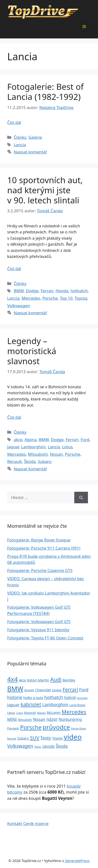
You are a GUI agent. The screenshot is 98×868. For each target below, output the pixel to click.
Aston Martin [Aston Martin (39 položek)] (38, 680)
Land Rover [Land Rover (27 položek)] (77, 705)
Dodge (32, 291)
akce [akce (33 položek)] (22, 680)
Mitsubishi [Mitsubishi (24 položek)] (25, 720)
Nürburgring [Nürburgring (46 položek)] (70, 719)
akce (18, 440)
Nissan (56, 454)
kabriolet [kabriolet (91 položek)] (31, 704)
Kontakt (15, 823)
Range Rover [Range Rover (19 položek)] (79, 728)
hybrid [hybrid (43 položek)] (70, 698)
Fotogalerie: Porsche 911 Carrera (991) (44, 548)
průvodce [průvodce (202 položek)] (56, 727)
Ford (85, 440)
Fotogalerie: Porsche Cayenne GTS (40, 570)
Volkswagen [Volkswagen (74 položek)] (20, 746)
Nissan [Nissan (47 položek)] (39, 719)
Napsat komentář (30, 152)
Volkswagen (19, 306)
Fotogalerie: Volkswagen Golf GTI (39, 622)
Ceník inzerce (36, 823)
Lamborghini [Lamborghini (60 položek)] (55, 704)
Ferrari (47, 291)
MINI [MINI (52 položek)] (12, 719)
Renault (14, 461)
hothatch (79, 291)
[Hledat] (81, 498)
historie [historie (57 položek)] (15, 697)
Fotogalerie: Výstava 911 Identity (38, 630)
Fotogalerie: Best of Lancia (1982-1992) (45, 92)
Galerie (35, 137)
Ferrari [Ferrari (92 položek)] (70, 689)
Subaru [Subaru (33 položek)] (23, 738)
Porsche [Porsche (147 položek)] (31, 727)
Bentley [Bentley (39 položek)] (69, 680)
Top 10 (66, 298)
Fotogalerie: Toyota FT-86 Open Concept (45, 638)
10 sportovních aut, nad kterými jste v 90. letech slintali (45, 190)
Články (20, 137)
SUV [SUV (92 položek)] (35, 738)
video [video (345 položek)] (73, 737)
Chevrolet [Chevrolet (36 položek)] (43, 690)
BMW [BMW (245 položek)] (15, 689)
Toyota (81, 298)
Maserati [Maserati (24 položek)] (30, 713)
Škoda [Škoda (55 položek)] (62, 746)
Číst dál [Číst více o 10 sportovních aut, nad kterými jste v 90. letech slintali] (14, 269)
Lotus (67, 447)
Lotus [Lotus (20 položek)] (20, 713)
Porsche (50, 298)
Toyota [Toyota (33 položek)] (58, 738)
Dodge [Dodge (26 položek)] (57, 690)
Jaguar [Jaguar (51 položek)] (13, 705)
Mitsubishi (38, 454)
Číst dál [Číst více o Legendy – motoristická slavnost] (14, 417)
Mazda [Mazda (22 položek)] (41, 713)
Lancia (20, 145)
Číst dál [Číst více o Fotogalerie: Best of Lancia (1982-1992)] (14, 122)
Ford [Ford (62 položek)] (84, 690)
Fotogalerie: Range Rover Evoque (39, 540)
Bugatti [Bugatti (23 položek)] (29, 690)
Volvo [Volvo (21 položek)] (38, 747)
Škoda (30, 461)
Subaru (45, 461)
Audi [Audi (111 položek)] (56, 679)
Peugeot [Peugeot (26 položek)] (13, 728)
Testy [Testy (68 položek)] (46, 738)
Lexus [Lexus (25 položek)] (11, 713)
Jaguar (13, 447)
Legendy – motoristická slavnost (32, 351)
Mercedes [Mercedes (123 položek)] (74, 712)
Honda (62, 291)
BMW (19, 291)
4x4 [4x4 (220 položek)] (12, 679)
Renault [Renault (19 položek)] (12, 739)
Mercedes (31, 298)
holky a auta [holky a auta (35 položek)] (33, 698)
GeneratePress (77, 861)
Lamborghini (33, 447)
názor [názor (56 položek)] (52, 719)
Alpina (31, 440)
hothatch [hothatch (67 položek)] (54, 697)
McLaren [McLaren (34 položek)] (54, 713)
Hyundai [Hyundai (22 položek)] (82, 698)
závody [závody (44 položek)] (48, 746)
